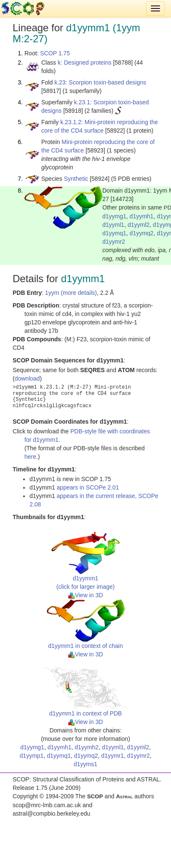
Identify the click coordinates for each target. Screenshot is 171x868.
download (27, 378)
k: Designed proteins (85, 63)
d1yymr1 (112, 756)
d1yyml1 (113, 225)
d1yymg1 (114, 216)
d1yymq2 (142, 233)
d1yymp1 (32, 756)
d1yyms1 (85, 764)
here (30, 457)
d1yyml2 (139, 225)
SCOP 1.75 (55, 53)
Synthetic (76, 179)
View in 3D (86, 595)
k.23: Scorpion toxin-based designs (100, 82)
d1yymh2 (87, 747)
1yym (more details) (71, 293)
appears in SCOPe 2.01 (88, 487)
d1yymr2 (114, 242)
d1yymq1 (114, 233)
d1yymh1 (142, 216)
